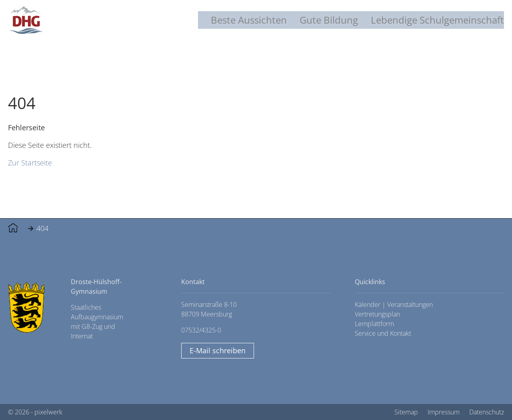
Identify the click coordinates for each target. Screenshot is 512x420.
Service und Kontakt (383, 333)
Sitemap (406, 412)
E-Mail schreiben (218, 350)
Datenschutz (487, 412)
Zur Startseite (30, 162)
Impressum (444, 412)
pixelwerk (48, 412)
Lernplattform (374, 324)
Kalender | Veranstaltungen (394, 305)
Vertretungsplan (377, 314)
